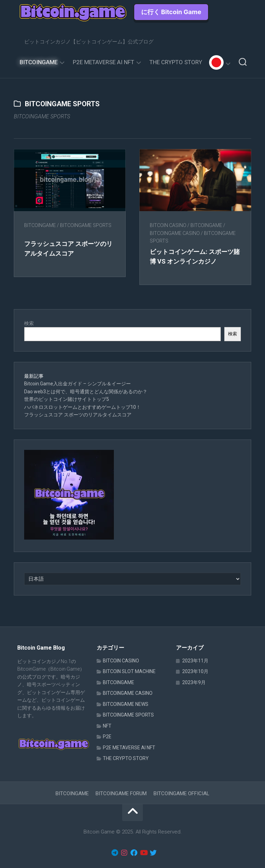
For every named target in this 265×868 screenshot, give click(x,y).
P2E (107, 737)
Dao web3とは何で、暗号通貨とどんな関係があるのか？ (86, 392)
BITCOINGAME (39, 62)
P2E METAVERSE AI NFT (104, 62)
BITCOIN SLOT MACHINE (129, 671)
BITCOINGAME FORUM (121, 793)
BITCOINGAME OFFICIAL (181, 793)
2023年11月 (195, 661)
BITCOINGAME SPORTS (86, 225)
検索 (29, 323)
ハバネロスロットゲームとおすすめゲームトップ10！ (82, 407)
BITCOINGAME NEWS (126, 704)
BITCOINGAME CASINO (175, 233)
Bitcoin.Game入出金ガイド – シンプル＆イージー (77, 384)
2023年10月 (195, 671)
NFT (107, 726)
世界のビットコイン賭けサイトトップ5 (67, 399)
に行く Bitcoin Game (171, 12)
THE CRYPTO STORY (176, 62)
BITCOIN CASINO (168, 225)
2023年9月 (194, 682)
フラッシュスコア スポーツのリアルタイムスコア (78, 415)
